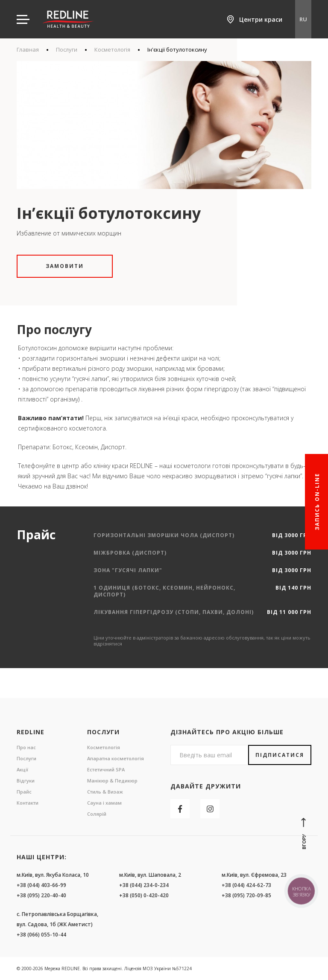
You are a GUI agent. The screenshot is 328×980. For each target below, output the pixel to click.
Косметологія (112, 49)
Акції (22, 769)
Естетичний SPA (106, 769)
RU (303, 19)
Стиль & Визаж (105, 792)
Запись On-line (317, 502)
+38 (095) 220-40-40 (41, 895)
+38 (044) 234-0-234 (144, 885)
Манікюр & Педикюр (112, 781)
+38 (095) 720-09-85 (246, 895)
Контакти (28, 803)
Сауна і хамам (104, 803)
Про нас (26, 747)
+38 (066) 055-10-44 (41, 935)
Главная (28, 49)
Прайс (24, 792)
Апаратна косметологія (116, 758)
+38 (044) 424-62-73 (246, 885)
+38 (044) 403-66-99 (41, 885)
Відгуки (26, 781)
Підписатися (280, 755)
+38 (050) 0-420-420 (144, 895)
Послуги (67, 49)
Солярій (97, 814)
